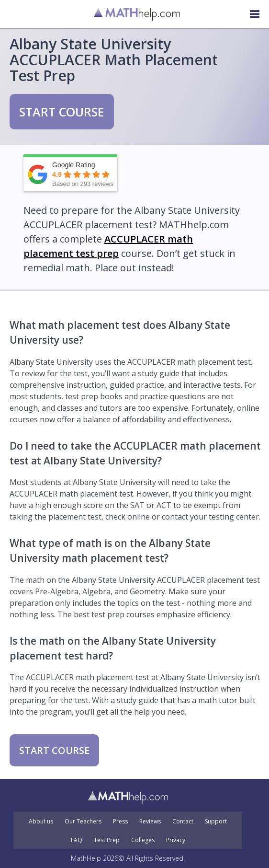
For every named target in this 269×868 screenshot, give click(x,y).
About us (41, 822)
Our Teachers (83, 822)
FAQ (77, 840)
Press (120, 822)
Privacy (176, 840)
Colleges (143, 840)
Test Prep (107, 840)
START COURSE (62, 112)
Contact (183, 822)
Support (216, 822)
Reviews (150, 822)
